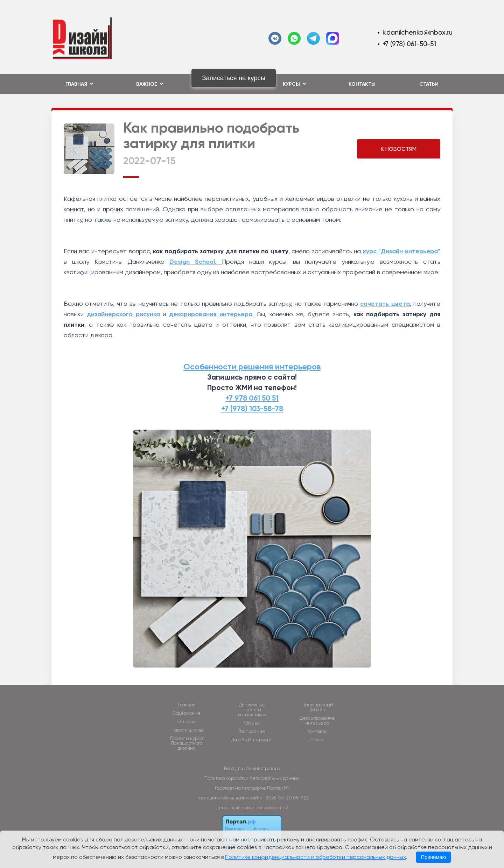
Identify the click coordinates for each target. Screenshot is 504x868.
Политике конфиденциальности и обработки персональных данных (316, 857)
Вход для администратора (252, 768)
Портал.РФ (278, 788)
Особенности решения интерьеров (252, 367)
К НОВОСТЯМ (399, 149)
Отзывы (252, 723)
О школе (187, 722)
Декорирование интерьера (317, 721)
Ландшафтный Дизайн (317, 707)
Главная (187, 705)
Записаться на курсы (234, 78)
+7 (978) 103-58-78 (252, 409)
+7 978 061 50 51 (252, 398)
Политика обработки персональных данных (252, 778)
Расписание (252, 732)
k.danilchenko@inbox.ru (418, 32)
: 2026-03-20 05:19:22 (286, 798)
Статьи (429, 84)
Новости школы (187, 730)
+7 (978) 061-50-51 (409, 44)
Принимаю (434, 857)
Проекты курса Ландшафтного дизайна (187, 743)
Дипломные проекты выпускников (252, 710)
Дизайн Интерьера (252, 740)
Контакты (362, 84)
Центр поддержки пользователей (252, 808)
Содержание (187, 713)
